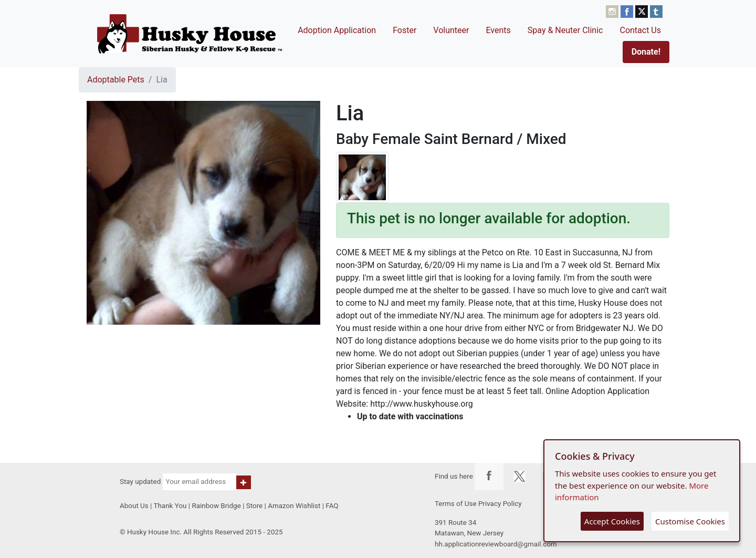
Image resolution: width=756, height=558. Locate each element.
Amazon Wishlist (294, 506)
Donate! (646, 52)
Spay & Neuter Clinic (565, 30)
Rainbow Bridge (216, 506)
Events (498, 30)
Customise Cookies (690, 521)
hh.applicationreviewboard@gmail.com (496, 544)
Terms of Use (456, 504)
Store (254, 506)
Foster (405, 30)
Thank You (170, 506)
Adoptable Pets (116, 80)
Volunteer (451, 30)
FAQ (332, 506)
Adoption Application (337, 30)
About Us (134, 506)
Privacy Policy (500, 504)
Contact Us (640, 30)
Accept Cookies (612, 521)
